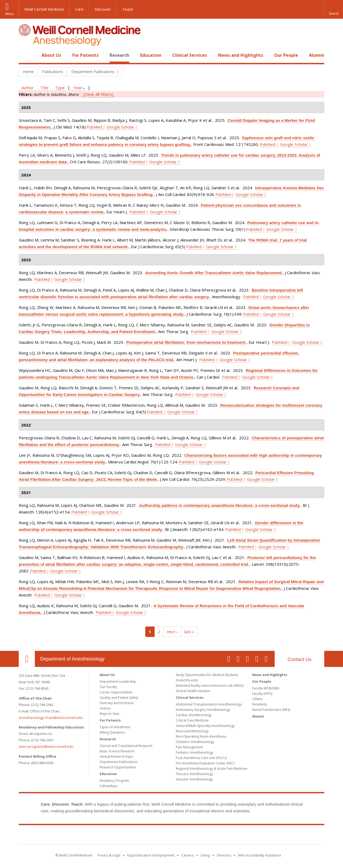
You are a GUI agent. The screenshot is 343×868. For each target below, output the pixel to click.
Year (78, 88)
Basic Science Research (117, 751)
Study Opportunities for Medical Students (207, 675)
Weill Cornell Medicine (44, 9)
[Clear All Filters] (98, 94)
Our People (286, 55)
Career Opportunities (116, 692)
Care (79, 9)
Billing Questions (112, 732)
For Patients (85, 55)
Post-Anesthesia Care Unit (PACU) (201, 758)
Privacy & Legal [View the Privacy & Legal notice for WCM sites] (109, 855)
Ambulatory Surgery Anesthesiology (203, 710)
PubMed (94, 127)
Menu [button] (10, 14)
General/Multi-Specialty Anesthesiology (205, 726)
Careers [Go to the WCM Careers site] (187, 855)
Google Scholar (120, 127)
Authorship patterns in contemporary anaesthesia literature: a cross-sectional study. (220, 505)
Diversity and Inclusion (117, 703)
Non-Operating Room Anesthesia (201, 736)
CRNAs (257, 699)
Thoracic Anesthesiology (194, 774)
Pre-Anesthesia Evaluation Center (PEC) (205, 763)
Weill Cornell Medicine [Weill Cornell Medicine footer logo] (171, 836)
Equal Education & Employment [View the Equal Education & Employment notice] (151, 855)
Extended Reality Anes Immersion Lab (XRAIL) (210, 686)
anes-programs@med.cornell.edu (46, 746)
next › (172, 632)
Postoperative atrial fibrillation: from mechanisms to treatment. (186, 342)
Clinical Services (190, 55)
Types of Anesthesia (115, 727)
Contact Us (299, 659)
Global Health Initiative (193, 691)
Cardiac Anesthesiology (194, 715)
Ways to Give (109, 714)
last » (189, 632)
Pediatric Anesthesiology (195, 752)
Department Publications (119, 762)
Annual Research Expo (116, 756)
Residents (260, 704)
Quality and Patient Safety (119, 698)
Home (25, 55)
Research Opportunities (118, 767)
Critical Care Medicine (192, 720)
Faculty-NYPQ (262, 694)
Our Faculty (108, 687)
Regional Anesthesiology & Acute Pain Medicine (212, 769)
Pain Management (189, 747)
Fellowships (109, 786)
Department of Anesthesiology (72, 659)
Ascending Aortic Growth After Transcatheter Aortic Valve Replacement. (214, 273)
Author (28, 88)
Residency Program (114, 781)
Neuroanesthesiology (192, 731)
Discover (103, 9)
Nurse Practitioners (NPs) (271, 710)
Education (151, 55)
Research (119, 55)
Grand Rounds (187, 680)
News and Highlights (241, 55)
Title (44, 88)
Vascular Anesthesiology (194, 779)
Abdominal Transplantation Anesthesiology (209, 704)
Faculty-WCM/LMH (266, 688)
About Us (51, 55)
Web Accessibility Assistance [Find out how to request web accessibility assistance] (260, 855)
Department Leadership (118, 682)
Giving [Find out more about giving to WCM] (205, 855)
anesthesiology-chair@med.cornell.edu (51, 718)
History (105, 708)
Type (60, 88)
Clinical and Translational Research (126, 746)
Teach (128, 9)
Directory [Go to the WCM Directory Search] (224, 855)
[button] (334, 9)
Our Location (27, 659)
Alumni (317, 55)
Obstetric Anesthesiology (195, 742)
